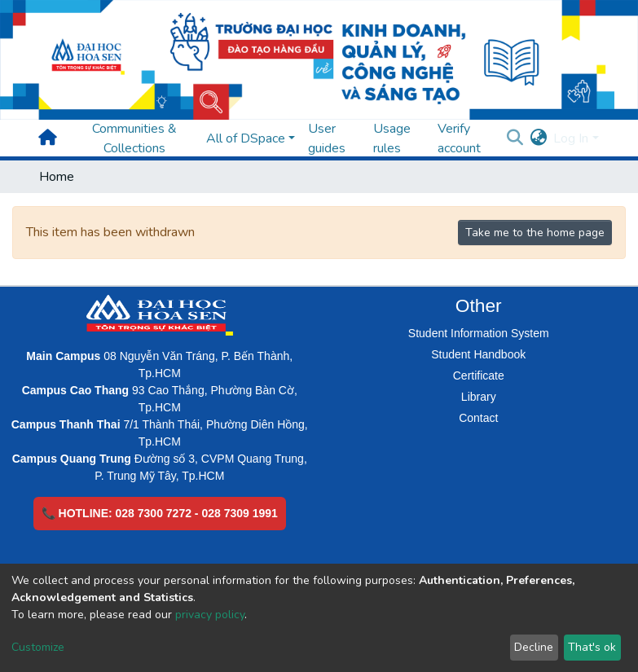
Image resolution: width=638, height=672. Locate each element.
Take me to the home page (535, 233)
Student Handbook (478, 354)
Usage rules (392, 138)
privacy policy (210, 615)
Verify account (459, 138)
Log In (571, 138)
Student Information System (479, 333)
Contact (478, 418)
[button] (538, 138)
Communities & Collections (134, 138)
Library (479, 397)
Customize (38, 647)
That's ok (592, 647)
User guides (327, 138)
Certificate (479, 376)
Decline (534, 647)
